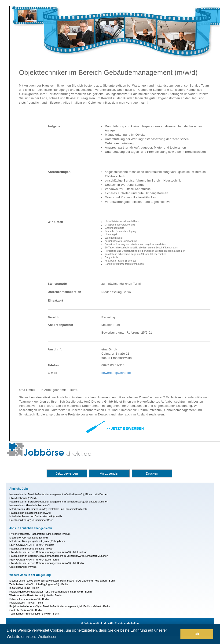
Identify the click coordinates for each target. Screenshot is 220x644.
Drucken (152, 473)
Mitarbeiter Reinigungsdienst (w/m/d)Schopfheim (37, 541)
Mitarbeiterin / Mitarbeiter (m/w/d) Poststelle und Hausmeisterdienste (48, 509)
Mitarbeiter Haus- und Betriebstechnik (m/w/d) (36, 516)
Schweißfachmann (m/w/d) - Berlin (29, 599)
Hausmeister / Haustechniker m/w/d (30, 505)
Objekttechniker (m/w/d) (23, 498)
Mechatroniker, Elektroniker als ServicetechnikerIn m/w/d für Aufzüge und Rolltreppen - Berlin (62, 581)
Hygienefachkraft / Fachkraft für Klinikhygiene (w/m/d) (40, 534)
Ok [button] (197, 634)
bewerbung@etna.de (116, 373)
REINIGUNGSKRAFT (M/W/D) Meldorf (31, 545)
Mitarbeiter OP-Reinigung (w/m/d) (29, 538)
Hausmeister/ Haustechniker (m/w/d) (30, 513)
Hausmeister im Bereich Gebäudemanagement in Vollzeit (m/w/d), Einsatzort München (59, 494)
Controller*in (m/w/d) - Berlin (26, 610)
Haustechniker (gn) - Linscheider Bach (31, 520)
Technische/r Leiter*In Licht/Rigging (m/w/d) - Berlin (39, 584)
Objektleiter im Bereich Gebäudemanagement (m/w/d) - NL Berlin (47, 563)
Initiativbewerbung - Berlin (24, 588)
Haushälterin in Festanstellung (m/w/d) (31, 549)
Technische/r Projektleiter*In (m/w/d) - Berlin (34, 614)
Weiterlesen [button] (48, 637)
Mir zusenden (109, 473)
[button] (176, 634)
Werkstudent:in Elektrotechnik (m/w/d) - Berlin (35, 595)
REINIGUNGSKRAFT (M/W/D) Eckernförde (34, 560)
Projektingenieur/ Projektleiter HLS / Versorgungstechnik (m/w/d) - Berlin (51, 592)
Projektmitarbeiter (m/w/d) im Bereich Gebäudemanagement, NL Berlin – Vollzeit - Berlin (60, 606)
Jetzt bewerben (67, 473)
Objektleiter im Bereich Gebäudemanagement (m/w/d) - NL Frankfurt (48, 552)
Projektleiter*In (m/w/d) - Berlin (27, 603)
